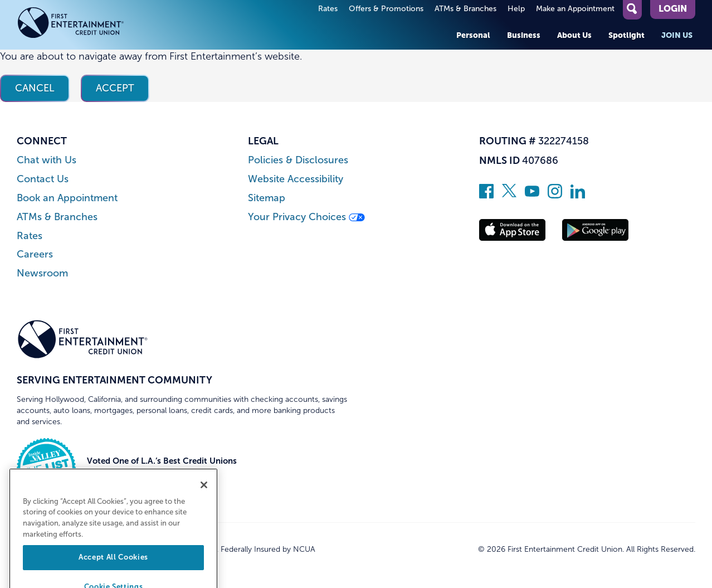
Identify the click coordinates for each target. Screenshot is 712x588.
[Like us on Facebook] (486, 195)
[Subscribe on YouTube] (532, 195)
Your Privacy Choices (306, 217)
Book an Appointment (67, 198)
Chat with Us (47, 160)
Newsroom (42, 273)
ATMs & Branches (465, 9)
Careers (35, 254)
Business (524, 35)
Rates (328, 9)
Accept (115, 88)
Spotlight (626, 35)
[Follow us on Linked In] (578, 195)
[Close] (204, 504)
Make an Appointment (575, 9)
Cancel (35, 88)
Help (516, 9)
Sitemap (267, 198)
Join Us (677, 35)
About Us (574, 35)
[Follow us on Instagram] (555, 195)
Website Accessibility (296, 179)
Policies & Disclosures (298, 160)
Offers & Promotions (386, 9)
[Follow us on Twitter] (509, 195)
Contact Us (43, 179)
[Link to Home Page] (83, 25)
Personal (473, 35)
